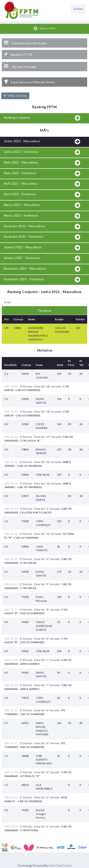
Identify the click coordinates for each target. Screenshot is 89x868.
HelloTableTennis (60, 866)
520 (78, 328)
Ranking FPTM (18, 54)
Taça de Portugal (20, 66)
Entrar (78, 9)
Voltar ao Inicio (15, 96)
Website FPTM (44, 28)
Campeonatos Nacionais (25, 43)
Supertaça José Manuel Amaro (30, 82)
